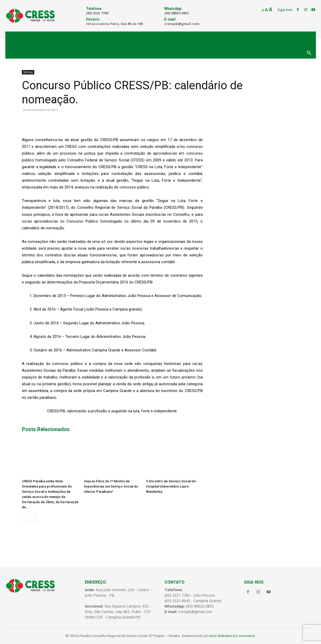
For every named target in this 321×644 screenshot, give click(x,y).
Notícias (28, 72)
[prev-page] (25, 518)
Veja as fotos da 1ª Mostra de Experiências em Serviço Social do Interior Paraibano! (111, 486)
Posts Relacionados (46, 429)
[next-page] (33, 518)
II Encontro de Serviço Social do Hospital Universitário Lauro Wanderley (171, 486)
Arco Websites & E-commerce (232, 636)
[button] (309, 53)
